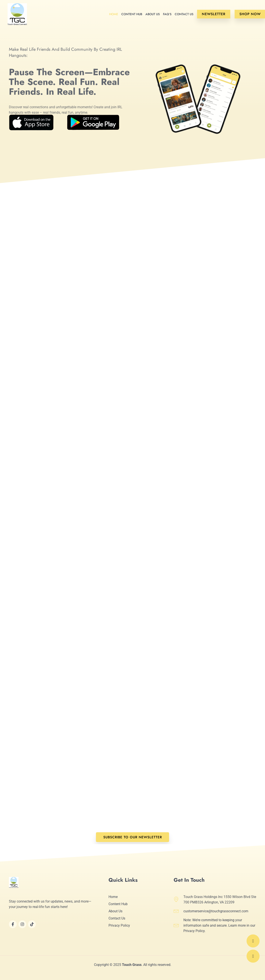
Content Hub (132, 14)
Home (114, 14)
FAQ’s (167, 14)
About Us (153, 14)
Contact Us (184, 14)
